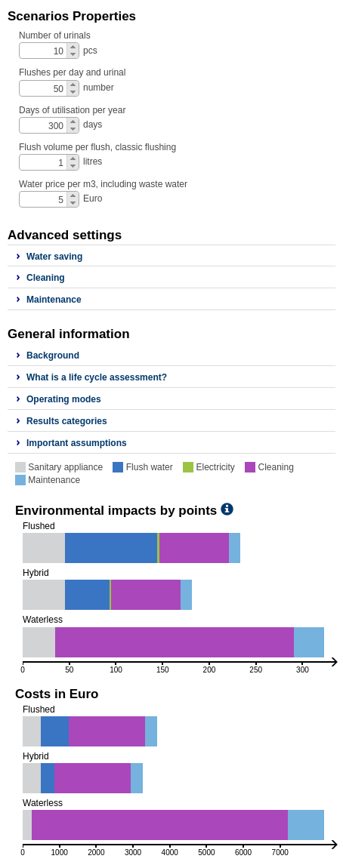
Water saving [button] (54, 257)
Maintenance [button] (54, 300)
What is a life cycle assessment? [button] (97, 377)
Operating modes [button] (64, 399)
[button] (73, 47)
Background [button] (53, 356)
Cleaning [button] (46, 278)
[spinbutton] (50, 51)
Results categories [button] (67, 421)
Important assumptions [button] (77, 443)
